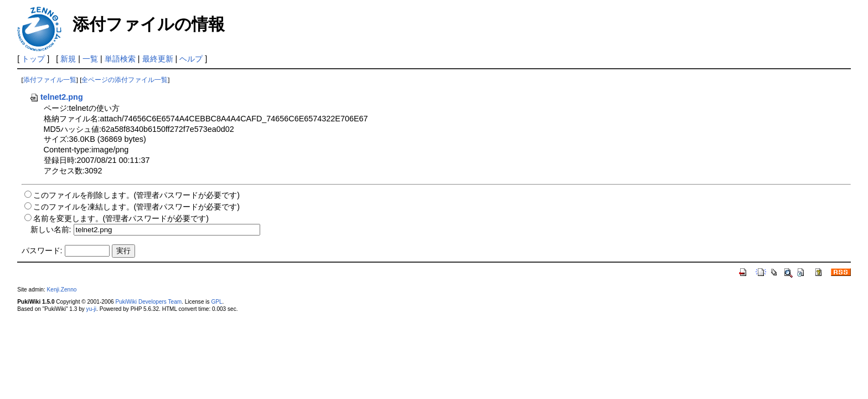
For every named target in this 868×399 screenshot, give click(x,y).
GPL (216, 302)
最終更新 (158, 59)
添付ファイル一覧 (50, 80)
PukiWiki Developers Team (148, 302)
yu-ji (91, 309)
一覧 (90, 59)
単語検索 (120, 59)
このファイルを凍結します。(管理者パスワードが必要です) (137, 207)
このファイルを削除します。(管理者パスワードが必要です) (137, 195)
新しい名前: (51, 229)
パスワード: (42, 250)
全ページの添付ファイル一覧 (125, 80)
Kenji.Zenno (62, 290)
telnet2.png (56, 97)
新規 (68, 59)
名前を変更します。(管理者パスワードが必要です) (121, 218)
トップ (33, 59)
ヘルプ (191, 59)
